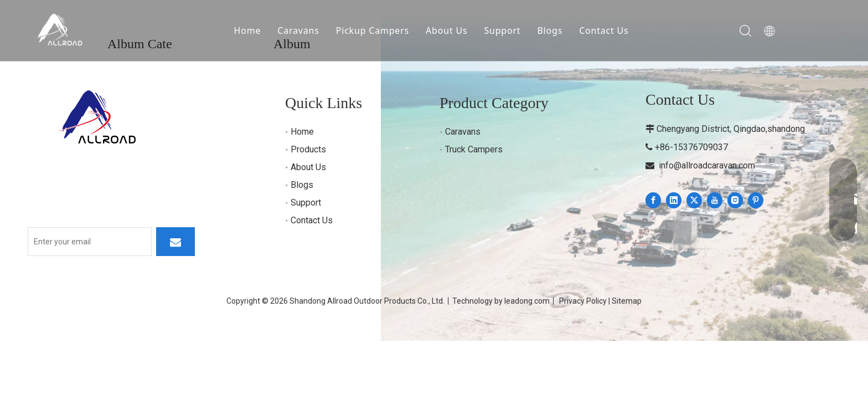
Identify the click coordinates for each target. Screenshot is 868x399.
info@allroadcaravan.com (707, 165)
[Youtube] (715, 200)
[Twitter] (694, 200)
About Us (446, 30)
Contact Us (604, 30)
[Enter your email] (90, 242)
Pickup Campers (373, 30)
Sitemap (627, 301)
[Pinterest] (756, 200)
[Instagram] (735, 200)
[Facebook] (653, 200)
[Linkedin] (674, 200)
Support (502, 30)
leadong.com (527, 301)
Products (308, 149)
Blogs (550, 30)
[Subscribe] (175, 242)
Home (248, 30)
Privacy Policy (583, 301)
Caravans (298, 30)
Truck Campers (474, 149)
